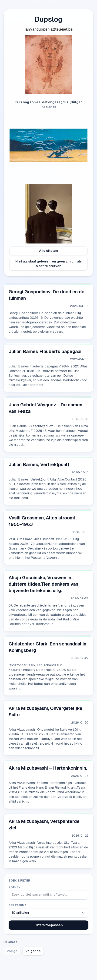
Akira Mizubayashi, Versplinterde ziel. (44, 825)
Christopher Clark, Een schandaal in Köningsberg (47, 647)
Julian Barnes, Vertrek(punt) (39, 465)
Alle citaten (48, 251)
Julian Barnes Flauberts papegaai (45, 351)
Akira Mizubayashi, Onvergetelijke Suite (45, 711)
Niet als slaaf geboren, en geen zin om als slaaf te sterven (48, 264)
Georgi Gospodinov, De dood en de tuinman (47, 295)
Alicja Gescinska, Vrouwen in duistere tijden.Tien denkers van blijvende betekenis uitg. (43, 584)
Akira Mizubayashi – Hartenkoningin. (48, 768)
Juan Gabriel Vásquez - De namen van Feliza (45, 408)
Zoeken (15, 887)
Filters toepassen (49, 925)
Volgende (33, 951)
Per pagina (18, 905)
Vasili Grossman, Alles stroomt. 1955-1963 (43, 521)
